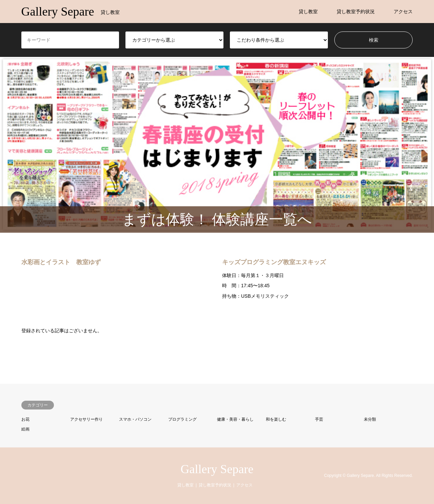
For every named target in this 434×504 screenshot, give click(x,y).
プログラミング (182, 419)
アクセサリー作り (86, 419)
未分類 (370, 419)
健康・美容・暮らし (235, 419)
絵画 (25, 429)
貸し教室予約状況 (356, 12)
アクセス (403, 12)
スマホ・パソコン (135, 419)
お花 (25, 419)
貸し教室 (308, 12)
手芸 (319, 419)
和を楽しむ (276, 419)
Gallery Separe (217, 469)
